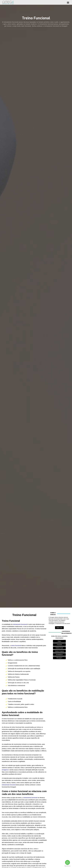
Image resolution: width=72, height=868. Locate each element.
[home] (8, 2)
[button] (68, 2)
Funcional (59, 645)
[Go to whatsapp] (67, 862)
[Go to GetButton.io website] (67, 866)
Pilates (59, 641)
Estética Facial (59, 648)
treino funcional (16, 646)
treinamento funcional (20, 624)
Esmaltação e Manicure (59, 655)
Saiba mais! (59, 628)
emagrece (5, 770)
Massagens (59, 658)
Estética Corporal (59, 651)
